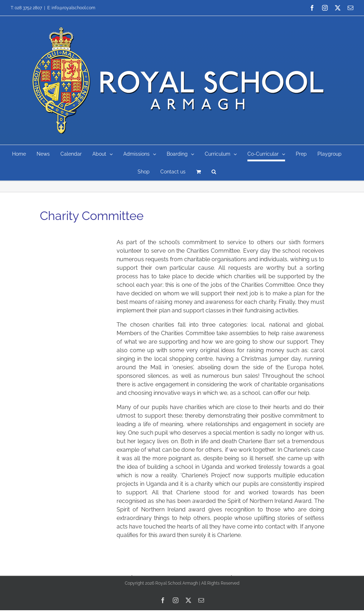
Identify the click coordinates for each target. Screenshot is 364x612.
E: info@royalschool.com (71, 8)
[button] (214, 172)
